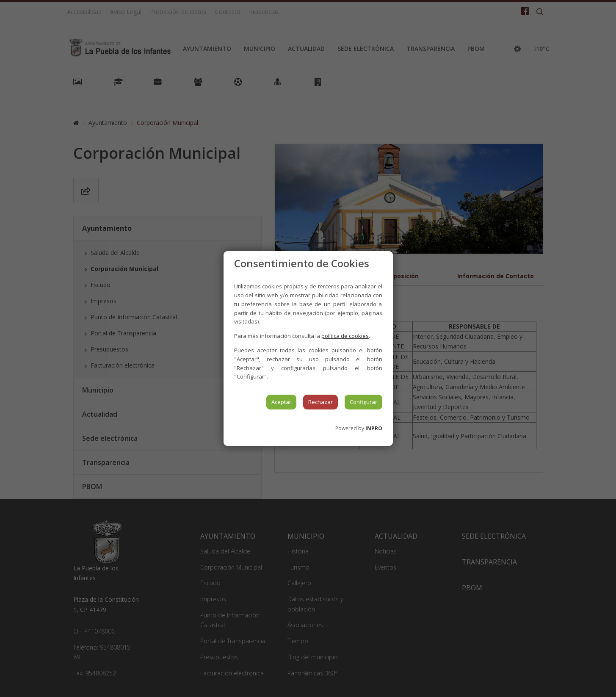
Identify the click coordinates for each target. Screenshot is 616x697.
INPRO (374, 428)
